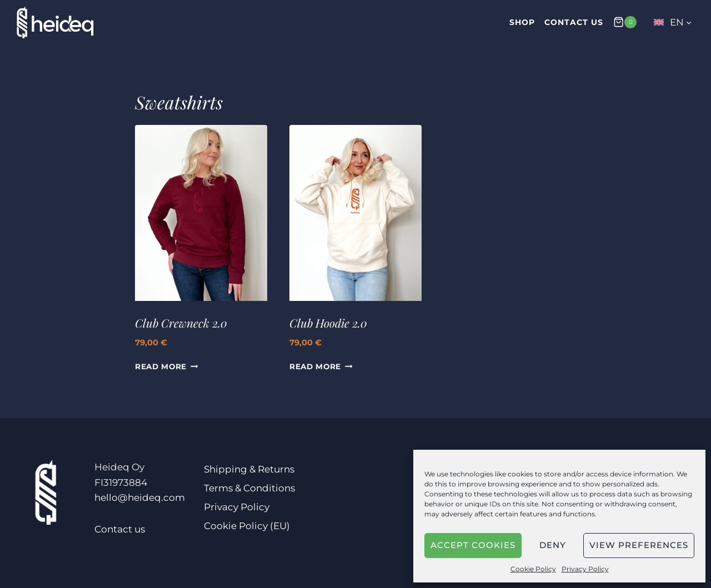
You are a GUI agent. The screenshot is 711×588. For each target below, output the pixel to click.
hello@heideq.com (140, 497)
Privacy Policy (585, 569)
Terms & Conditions (249, 488)
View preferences (639, 545)
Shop (522, 22)
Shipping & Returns (249, 469)
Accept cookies (473, 545)
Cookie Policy (533, 569)
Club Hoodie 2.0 (328, 323)
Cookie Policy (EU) (247, 526)
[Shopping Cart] (625, 22)
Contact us (574, 22)
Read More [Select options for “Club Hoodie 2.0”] (321, 367)
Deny (553, 545)
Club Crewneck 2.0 (181, 323)
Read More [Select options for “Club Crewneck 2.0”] (167, 367)
